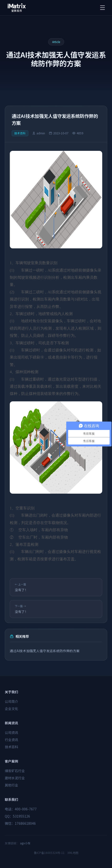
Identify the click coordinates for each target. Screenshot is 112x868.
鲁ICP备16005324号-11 (49, 853)
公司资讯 (11, 732)
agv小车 (25, 843)
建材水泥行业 (15, 778)
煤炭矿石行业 (15, 771)
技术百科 (11, 747)
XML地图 (73, 853)
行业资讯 (11, 740)
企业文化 (11, 709)
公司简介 (11, 701)
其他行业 (11, 785)
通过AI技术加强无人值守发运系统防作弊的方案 (45, 651)
